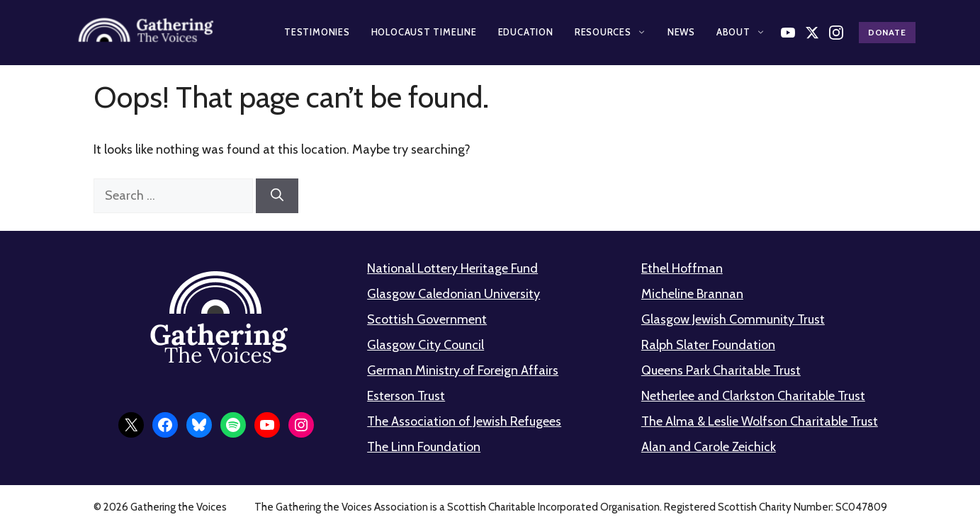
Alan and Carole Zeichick (709, 447)
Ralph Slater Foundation (708, 345)
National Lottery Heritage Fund (452, 268)
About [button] (741, 32)
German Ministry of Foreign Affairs (463, 370)
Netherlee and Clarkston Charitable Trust (753, 396)
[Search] (277, 196)
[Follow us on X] (812, 33)
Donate (887, 32)
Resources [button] (610, 32)
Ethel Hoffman (682, 268)
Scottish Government (427, 319)
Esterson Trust (406, 396)
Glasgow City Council (426, 345)
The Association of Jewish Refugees (464, 421)
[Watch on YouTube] (788, 33)
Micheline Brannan (692, 294)
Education (526, 32)
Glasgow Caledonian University (454, 294)
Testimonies (317, 32)
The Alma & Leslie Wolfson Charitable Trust (760, 421)
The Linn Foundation (424, 447)
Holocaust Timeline (424, 32)
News (681, 32)
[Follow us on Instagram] (836, 33)
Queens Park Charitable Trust (721, 370)
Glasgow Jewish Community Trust (733, 319)
